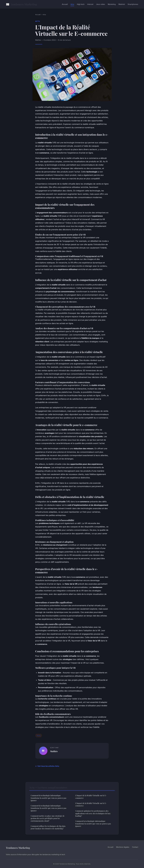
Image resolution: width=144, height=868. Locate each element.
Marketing (112, 4)
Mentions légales (123, 847)
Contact (135, 847)
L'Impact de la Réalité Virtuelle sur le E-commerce (91, 797)
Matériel (122, 4)
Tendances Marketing (22, 4)
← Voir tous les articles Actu (47, 766)
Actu (72, 4)
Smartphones (133, 4)
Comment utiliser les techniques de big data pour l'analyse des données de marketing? (48, 827)
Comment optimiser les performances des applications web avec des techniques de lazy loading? (93, 813)
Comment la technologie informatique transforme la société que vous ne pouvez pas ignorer (49, 798)
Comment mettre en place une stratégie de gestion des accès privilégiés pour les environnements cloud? (48, 818)
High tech (81, 4)
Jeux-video (101, 4)
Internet (90, 4)
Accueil (65, 4)
